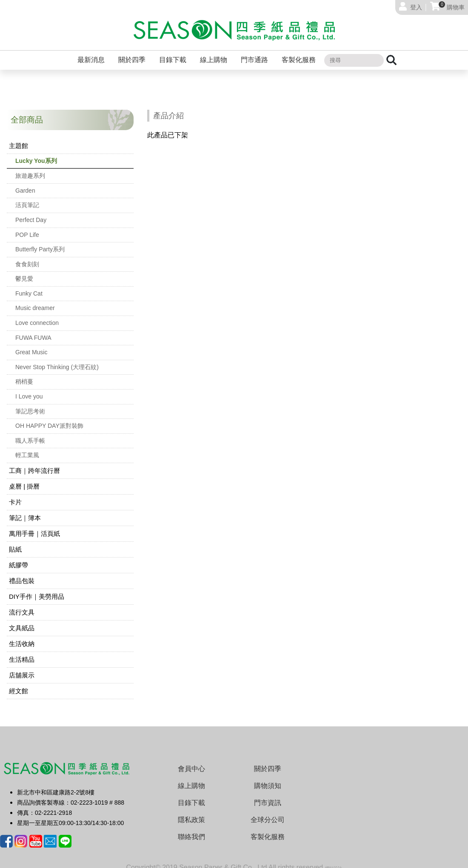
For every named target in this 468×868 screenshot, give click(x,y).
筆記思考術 (30, 404)
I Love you (29, 390)
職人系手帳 (30, 434)
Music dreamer (35, 301)
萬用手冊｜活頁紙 (34, 527)
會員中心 (191, 762)
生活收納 (22, 637)
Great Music (31, 345)
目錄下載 (173, 53)
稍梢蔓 (24, 375)
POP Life (27, 228)
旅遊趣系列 (30, 169)
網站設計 (334, 861)
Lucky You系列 (36, 154)
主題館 (19, 139)
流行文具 (22, 605)
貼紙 (15, 542)
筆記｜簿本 (25, 511)
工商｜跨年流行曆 (34, 464)
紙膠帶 (19, 558)
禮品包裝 (22, 574)
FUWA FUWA (33, 331)
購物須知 (268, 779)
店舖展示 (22, 668)
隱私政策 (191, 813)
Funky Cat (29, 287)
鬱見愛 (24, 272)
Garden (25, 184)
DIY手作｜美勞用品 (37, 590)
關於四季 (132, 53)
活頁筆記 (27, 198)
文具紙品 (22, 621)
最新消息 (91, 53)
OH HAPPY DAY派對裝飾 (49, 419)
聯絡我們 (191, 830)
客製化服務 (299, 53)
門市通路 (254, 53)
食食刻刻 (27, 257)
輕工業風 (27, 448)
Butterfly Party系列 (40, 242)
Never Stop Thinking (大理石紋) (57, 360)
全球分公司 (268, 813)
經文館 (19, 684)
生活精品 (22, 653)
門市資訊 (268, 796)
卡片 (15, 495)
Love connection (37, 316)
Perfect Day (31, 213)
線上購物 (214, 53)
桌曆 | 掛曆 (24, 480)
